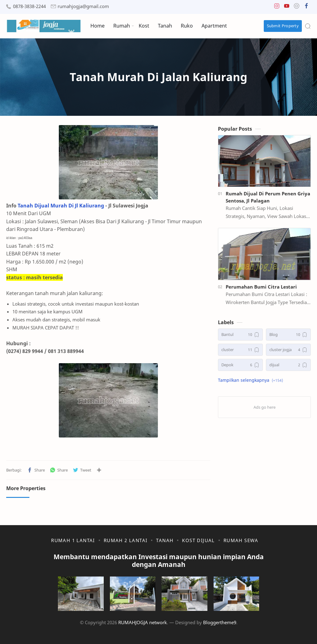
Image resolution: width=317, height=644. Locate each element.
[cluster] (240, 350)
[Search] (308, 26)
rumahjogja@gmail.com (83, 6)
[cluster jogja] (288, 350)
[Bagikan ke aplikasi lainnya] (99, 470)
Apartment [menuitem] (214, 26)
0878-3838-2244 (29, 6)
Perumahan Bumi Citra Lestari (261, 287)
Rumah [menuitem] (122, 26)
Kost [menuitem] (144, 26)
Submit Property (283, 26)
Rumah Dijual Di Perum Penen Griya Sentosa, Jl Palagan (268, 197)
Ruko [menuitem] (187, 26)
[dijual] (288, 365)
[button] (277, 7)
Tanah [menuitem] (165, 26)
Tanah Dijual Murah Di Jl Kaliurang (61, 206)
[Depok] (240, 365)
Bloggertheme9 (220, 622)
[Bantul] (240, 335)
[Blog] (288, 335)
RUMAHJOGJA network (143, 622)
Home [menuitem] (98, 26)
